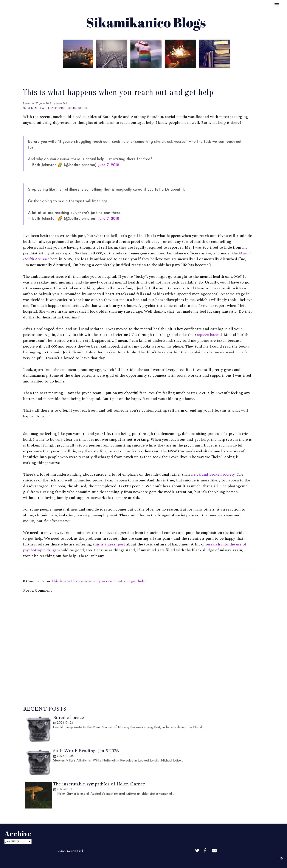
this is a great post (109, 544)
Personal (58, 108)
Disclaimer (174, 74)
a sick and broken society (213, 474)
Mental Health (38, 108)
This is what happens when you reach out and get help (98, 581)
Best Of (133, 74)
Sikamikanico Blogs (154, 861)
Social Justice (78, 108)
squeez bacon (209, 335)
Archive (153, 74)
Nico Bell (78, 851)
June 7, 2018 (108, 165)
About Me (112, 74)
